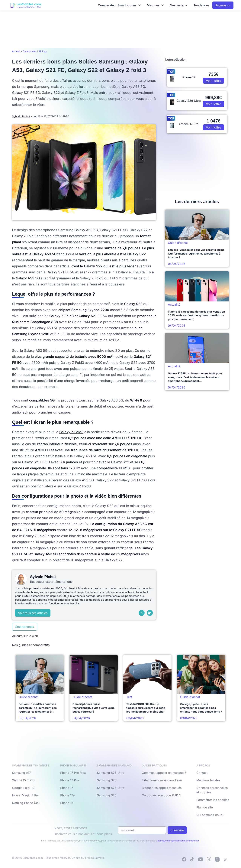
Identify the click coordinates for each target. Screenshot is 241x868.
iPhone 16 (66, 803)
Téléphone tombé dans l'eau (162, 780)
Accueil (16, 51)
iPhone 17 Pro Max (73, 773)
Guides (43, 51)
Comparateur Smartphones (119, 5)
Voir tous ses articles (33, 613)
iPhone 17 (66, 788)
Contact (202, 773)
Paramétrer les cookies (213, 800)
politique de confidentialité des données (178, 841)
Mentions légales (208, 780)
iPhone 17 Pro (69, 780)
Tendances (201, 5)
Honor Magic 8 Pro (26, 795)
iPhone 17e (67, 795)
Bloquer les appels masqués (162, 788)
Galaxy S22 (133, 304)
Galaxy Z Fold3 (71, 432)
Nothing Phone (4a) (26, 803)
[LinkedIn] (150, 613)
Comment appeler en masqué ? (164, 773)
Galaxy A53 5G (28, 278)
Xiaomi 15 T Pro (23, 780)
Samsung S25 (107, 795)
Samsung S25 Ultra (111, 788)
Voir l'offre (214, 81)
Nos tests (179, 5)
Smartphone (30, 51)
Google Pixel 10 (23, 788)
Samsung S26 (107, 780)
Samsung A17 (21, 773)
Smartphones (25, 627)
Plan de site (205, 807)
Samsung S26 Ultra (111, 773)
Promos (223, 5)
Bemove (100, 858)
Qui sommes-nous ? (210, 815)
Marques (155, 5)
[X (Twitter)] (142, 613)
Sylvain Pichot (21, 116)
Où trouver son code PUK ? (161, 795)
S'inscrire (177, 830)
